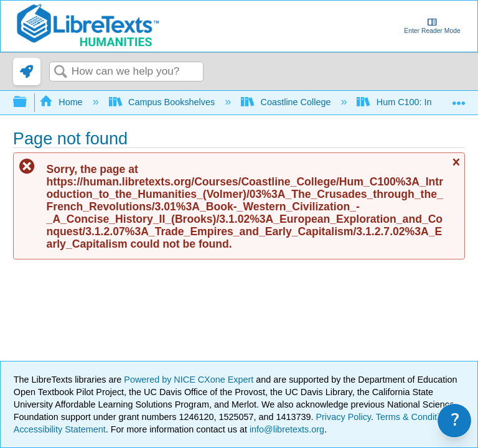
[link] (27, 72)
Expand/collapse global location (459, 99)
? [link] (455, 420)
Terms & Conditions (415, 417)
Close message (456, 167)
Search (60, 72)
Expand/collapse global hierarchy (28, 102)
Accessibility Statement (60, 429)
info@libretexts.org (286, 429)
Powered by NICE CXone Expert (190, 380)
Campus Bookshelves (163, 102)
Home (62, 102)
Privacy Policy (343, 417)
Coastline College (287, 102)
